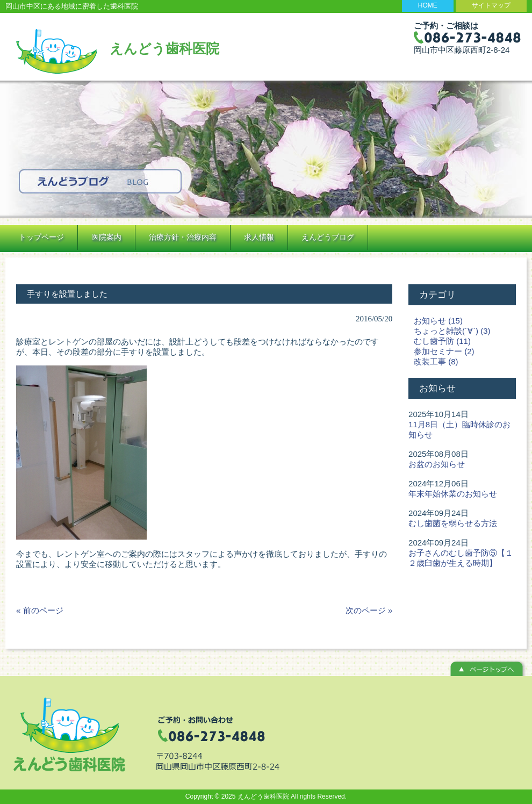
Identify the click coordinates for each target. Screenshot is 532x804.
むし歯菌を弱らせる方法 (453, 523)
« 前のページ (40, 610)
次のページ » (369, 610)
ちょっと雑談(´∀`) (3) (452, 331)
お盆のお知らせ (437, 464)
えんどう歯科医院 (164, 48)
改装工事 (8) (436, 361)
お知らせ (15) (438, 321)
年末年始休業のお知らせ (453, 494)
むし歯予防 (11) (442, 341)
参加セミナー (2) (444, 351)
